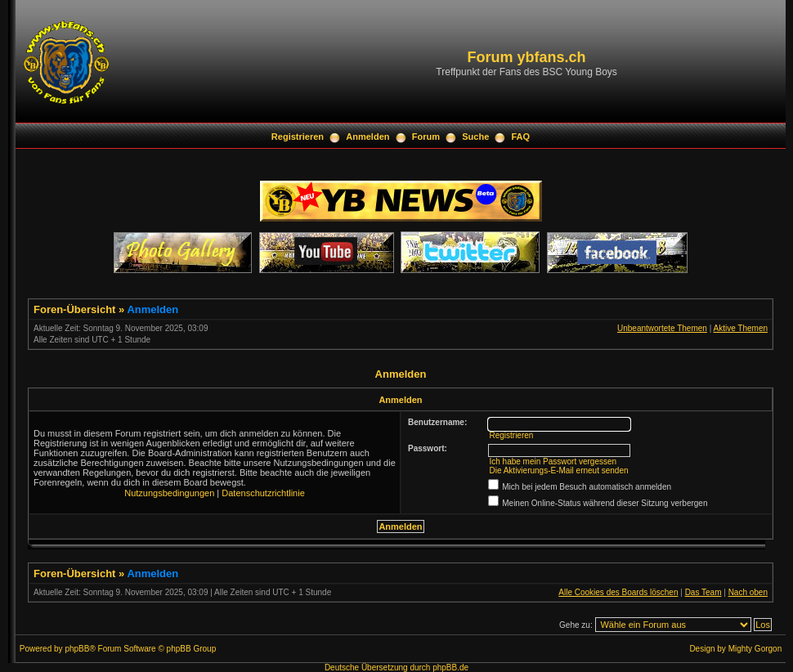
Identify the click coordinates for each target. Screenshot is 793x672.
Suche (475, 137)
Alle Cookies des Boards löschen (618, 592)
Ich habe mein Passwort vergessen (553, 461)
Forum (426, 137)
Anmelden (367, 137)
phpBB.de (450, 668)
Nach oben (748, 592)
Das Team (703, 592)
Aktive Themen (740, 328)
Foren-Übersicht (74, 309)
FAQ (521, 137)
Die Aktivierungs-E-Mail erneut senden (558, 470)
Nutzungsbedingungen (169, 493)
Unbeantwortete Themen (662, 328)
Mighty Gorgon (755, 649)
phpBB (77, 649)
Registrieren (298, 137)
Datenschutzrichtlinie (263, 493)
